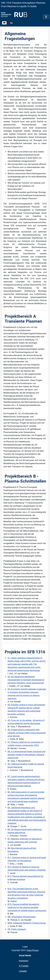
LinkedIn (23, 971)
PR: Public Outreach (17, 929)
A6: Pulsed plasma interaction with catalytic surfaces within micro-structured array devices (27, 733)
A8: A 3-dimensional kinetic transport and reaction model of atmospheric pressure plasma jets (27, 755)
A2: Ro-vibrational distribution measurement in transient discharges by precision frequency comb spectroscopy (26, 680)
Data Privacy (33, 950)
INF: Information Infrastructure (22, 917)
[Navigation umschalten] (46, 17)
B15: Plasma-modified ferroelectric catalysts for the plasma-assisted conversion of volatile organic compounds (27, 907)
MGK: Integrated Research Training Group (27, 923)
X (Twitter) (24, 966)
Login (25, 947)
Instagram (24, 961)
